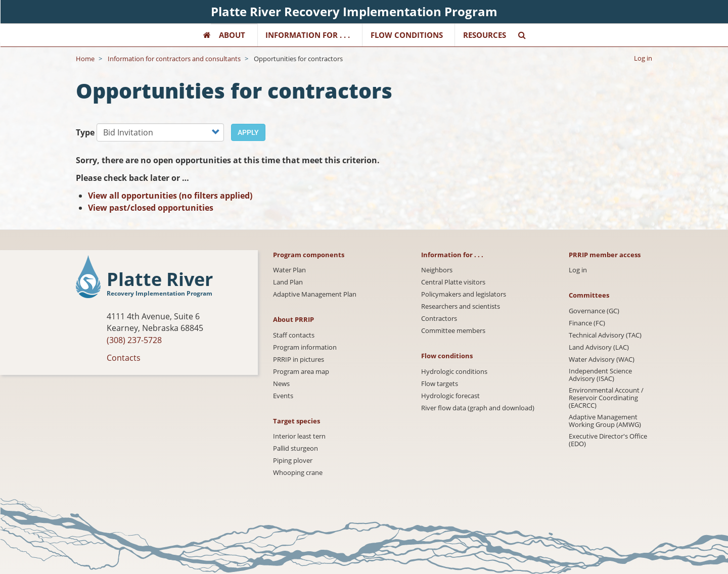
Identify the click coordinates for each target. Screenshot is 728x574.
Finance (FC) (587, 323)
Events (283, 396)
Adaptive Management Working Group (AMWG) (605, 421)
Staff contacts (294, 335)
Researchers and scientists (461, 306)
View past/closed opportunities (151, 208)
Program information (305, 347)
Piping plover (293, 461)
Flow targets (440, 384)
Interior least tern (299, 436)
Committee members (453, 331)
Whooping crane (298, 473)
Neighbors (437, 270)
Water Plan (289, 270)
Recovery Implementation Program (160, 293)
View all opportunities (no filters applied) (170, 196)
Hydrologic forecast (450, 396)
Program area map (301, 372)
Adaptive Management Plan (315, 294)
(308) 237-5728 (134, 340)
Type (85, 132)
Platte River (160, 280)
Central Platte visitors (453, 282)
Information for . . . (308, 35)
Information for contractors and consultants (174, 59)
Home (85, 59)
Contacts (124, 358)
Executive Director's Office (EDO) (608, 440)
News (281, 384)
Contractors (439, 319)
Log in (643, 58)
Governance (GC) (594, 311)
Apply (248, 132)
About (232, 35)
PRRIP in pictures (299, 360)
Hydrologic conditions (454, 372)
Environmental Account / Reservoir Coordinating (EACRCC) (606, 398)
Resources (485, 35)
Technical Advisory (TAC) (605, 335)
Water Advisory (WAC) (602, 360)
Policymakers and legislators (464, 294)
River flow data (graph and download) (478, 408)
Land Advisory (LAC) (599, 347)
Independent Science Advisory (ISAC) (600, 375)
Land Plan (288, 282)
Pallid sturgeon (295, 448)
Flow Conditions (407, 35)
